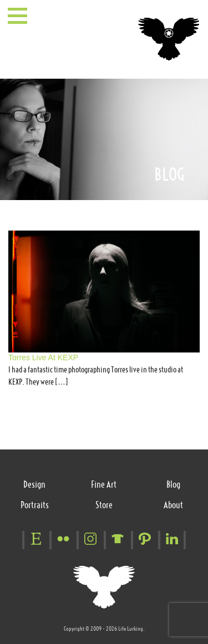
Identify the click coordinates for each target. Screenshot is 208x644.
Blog (173, 484)
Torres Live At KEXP (43, 357)
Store (104, 505)
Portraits (35, 505)
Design (34, 484)
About (173, 505)
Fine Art (104, 484)
